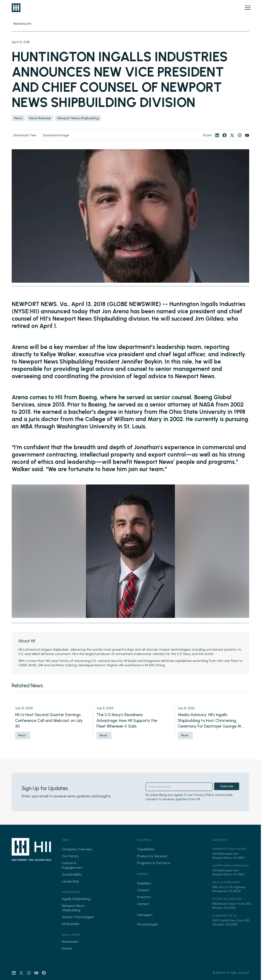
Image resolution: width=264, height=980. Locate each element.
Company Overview (77, 849)
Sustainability (72, 874)
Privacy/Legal (147, 924)
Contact (143, 904)
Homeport (145, 915)
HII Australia (71, 924)
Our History (70, 856)
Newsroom (70, 942)
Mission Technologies (78, 917)
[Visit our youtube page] (247, 135)
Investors (144, 897)
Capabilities (146, 849)
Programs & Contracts (154, 863)
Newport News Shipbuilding (73, 908)
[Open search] (241, 8)
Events (67, 948)
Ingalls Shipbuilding (76, 899)
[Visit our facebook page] (225, 135)
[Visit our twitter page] (232, 135)
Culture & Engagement (72, 865)
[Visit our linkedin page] (217, 135)
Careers (143, 890)
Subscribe (227, 786)
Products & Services (152, 856)
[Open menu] (248, 8)
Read (22, 735)
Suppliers (144, 883)
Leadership (70, 881)
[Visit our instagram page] (240, 135)
